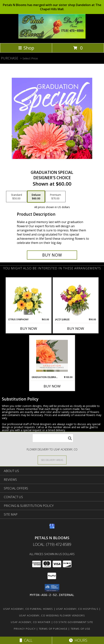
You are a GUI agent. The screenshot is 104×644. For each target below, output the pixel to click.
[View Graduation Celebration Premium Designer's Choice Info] (52, 356)
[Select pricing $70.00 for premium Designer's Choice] (55, 197)
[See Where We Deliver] (52, 460)
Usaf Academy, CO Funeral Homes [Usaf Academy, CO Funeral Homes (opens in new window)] (28, 609)
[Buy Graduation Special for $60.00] (52, 255)
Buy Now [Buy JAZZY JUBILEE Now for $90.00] (76, 328)
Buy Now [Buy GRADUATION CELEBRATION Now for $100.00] (52, 386)
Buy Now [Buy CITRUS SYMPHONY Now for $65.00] (29, 328)
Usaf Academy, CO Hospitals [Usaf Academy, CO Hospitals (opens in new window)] (77, 609)
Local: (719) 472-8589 (52, 544)
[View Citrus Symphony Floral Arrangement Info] (29, 298)
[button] (52, 588)
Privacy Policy (25, 629)
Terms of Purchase (53, 629)
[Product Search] (53, 438)
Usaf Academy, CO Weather (31, 622)
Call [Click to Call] (26, 640)
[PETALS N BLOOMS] (52, 38)
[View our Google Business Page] (52, 528)
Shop (26, 48)
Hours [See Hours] (78, 640)
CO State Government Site (73, 622)
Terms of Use (81, 629)
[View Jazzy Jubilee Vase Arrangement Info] (75, 298)
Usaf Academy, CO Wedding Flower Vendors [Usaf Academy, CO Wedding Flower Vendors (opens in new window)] (52, 615)
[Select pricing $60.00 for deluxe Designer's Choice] (36, 197)
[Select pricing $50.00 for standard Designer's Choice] (16, 197)
